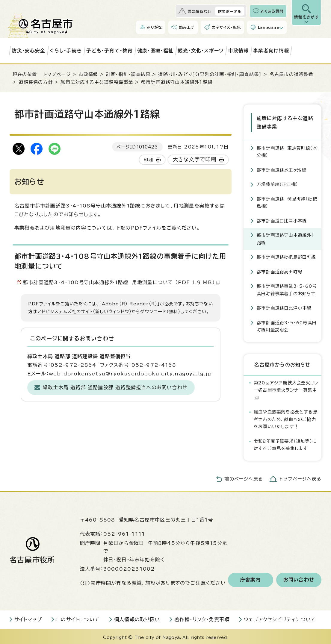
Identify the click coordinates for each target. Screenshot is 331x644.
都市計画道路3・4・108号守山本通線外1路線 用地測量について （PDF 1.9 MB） (121, 282)
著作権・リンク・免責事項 (202, 617)
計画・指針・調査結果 (128, 74)
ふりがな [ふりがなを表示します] (154, 27)
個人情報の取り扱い (137, 617)
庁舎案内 (251, 578)
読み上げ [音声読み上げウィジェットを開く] (187, 27)
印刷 (148, 160)
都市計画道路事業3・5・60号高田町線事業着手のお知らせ (287, 288)
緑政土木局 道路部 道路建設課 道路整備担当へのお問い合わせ (115, 387)
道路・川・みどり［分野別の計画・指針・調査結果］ (210, 74)
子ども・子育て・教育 (109, 51)
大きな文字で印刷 (195, 159)
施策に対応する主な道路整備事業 (97, 82)
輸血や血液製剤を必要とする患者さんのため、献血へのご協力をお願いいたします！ (286, 417)
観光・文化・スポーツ (201, 51)
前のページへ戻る (244, 477)
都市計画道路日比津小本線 (284, 306)
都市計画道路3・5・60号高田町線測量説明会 (287, 324)
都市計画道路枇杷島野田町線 (286, 255)
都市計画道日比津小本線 (282, 219)
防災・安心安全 (28, 51)
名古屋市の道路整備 (291, 74)
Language (269, 27)
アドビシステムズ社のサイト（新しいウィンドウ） (84, 312)
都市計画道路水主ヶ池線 (281, 168)
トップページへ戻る (300, 477)
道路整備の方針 (35, 82)
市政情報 (239, 51)
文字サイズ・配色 (226, 27)
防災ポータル (230, 11)
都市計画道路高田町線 (279, 270)
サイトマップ (28, 617)
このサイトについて (78, 617)
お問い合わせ (299, 578)
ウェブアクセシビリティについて (280, 617)
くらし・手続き (66, 51)
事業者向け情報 (271, 51)
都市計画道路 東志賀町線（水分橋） (287, 150)
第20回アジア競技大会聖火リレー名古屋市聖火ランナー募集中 (286, 388)
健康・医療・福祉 (155, 51)
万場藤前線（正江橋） (277, 182)
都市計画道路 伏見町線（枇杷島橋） (287, 200)
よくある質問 (272, 11)
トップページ (57, 74)
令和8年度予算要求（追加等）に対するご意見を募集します (285, 443)
